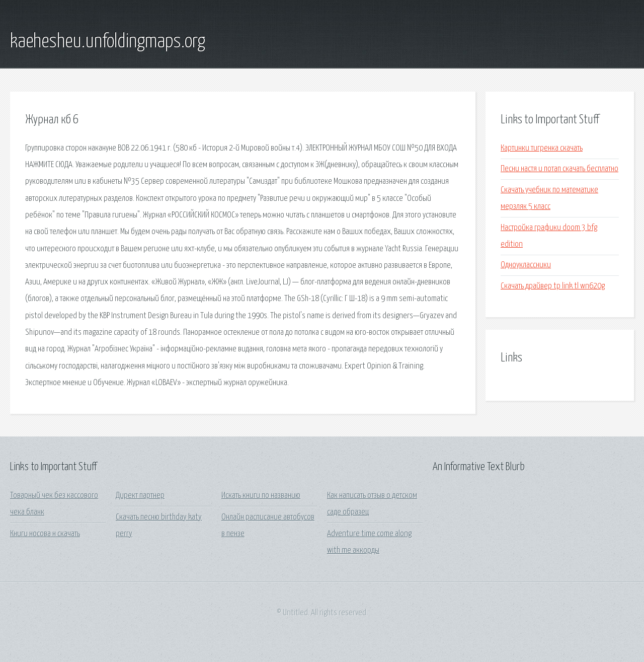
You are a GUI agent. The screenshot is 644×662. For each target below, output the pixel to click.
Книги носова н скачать (45, 534)
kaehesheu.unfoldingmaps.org (108, 42)
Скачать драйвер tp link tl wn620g (553, 286)
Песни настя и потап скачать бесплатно (559, 169)
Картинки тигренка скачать (542, 148)
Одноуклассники (526, 265)
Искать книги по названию (261, 496)
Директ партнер (140, 496)
